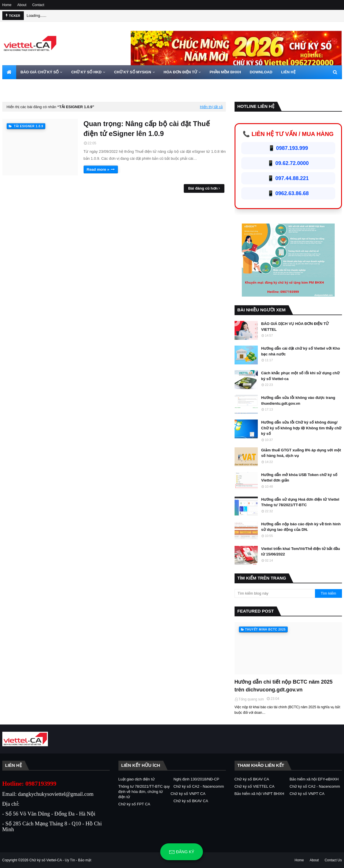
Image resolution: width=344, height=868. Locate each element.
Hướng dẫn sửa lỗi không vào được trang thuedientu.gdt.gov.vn (298, 401)
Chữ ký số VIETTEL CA (255, 786)
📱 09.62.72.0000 (288, 163)
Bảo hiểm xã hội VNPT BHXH (259, 794)
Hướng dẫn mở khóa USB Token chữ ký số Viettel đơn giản (299, 478)
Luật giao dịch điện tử (137, 779)
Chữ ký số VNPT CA (188, 794)
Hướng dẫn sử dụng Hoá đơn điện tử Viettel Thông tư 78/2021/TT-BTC (300, 502)
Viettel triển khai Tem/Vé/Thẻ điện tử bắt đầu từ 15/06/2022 (301, 552)
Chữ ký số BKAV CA (191, 801)
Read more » (98, 169)
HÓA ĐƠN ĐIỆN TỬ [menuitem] (180, 72)
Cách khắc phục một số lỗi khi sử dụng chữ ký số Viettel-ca (300, 376)
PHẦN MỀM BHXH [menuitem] (225, 72)
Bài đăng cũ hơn (203, 188)
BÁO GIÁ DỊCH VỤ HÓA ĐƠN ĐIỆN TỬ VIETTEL (295, 327)
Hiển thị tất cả (211, 107)
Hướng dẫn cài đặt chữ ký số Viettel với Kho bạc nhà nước (301, 351)
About (22, 5)
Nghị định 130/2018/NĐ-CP (197, 779)
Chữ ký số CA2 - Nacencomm (199, 786)
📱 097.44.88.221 (288, 178)
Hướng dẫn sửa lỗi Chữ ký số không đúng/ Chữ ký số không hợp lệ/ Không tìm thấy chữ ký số (301, 428)
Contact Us (333, 860)
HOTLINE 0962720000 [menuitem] (26, 86)
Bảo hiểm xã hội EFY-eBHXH (314, 779)
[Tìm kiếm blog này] (275, 593)
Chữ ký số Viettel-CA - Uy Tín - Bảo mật (60, 860)
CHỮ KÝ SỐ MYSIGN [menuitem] (133, 72)
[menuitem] (9, 72)
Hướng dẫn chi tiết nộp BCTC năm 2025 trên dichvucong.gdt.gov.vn (284, 686)
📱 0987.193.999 (288, 148)
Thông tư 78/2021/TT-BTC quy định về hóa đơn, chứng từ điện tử (144, 792)
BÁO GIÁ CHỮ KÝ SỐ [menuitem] (40, 72)
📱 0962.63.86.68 (288, 193)
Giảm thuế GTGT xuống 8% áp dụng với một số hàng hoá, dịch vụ (301, 453)
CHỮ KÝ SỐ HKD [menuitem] (86, 72)
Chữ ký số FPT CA (134, 804)
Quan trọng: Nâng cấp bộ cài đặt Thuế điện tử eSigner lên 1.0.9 (147, 129)
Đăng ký (182, 852)
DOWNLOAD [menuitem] (261, 72)
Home (7, 5)
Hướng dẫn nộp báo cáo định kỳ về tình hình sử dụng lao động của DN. (301, 527)
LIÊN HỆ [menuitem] (288, 72)
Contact (38, 5)
